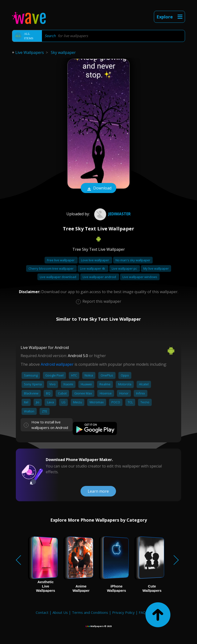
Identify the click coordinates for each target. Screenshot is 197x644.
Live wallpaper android (100, 277)
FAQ (142, 612)
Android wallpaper (57, 364)
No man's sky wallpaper (133, 260)
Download (98, 188)
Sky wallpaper (63, 52)
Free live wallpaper (61, 260)
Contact (42, 612)
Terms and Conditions (90, 612)
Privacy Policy (123, 612)
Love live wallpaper (95, 260)
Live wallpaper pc (125, 268)
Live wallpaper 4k (93, 268)
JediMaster (112, 214)
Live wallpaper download (58, 277)
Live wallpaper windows (140, 277)
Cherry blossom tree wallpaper (51, 268)
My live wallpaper (156, 268)
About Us (60, 612)
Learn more (98, 491)
